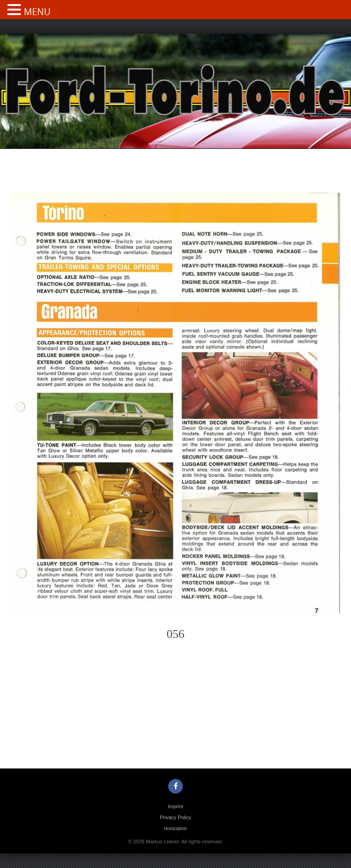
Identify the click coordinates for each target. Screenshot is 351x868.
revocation (176, 828)
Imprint (175, 806)
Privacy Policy (175, 817)
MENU (37, 12)
